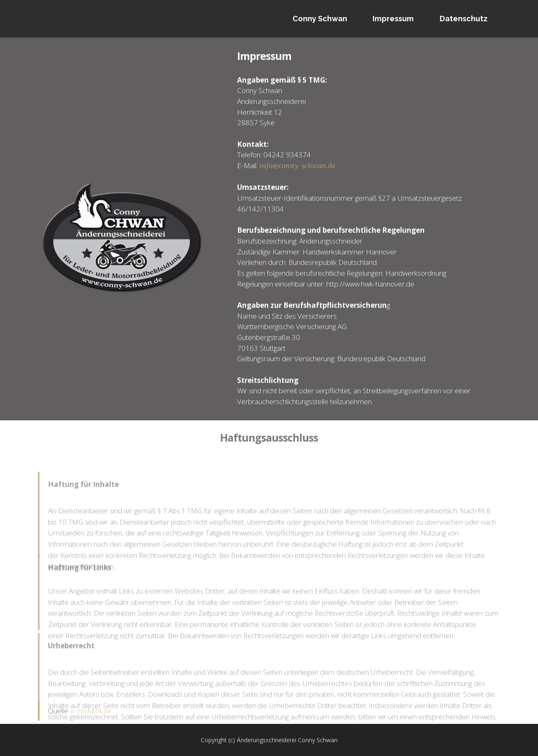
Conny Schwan (320, 19)
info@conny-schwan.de (297, 174)
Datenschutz (464, 19)
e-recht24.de (91, 714)
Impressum (393, 19)
